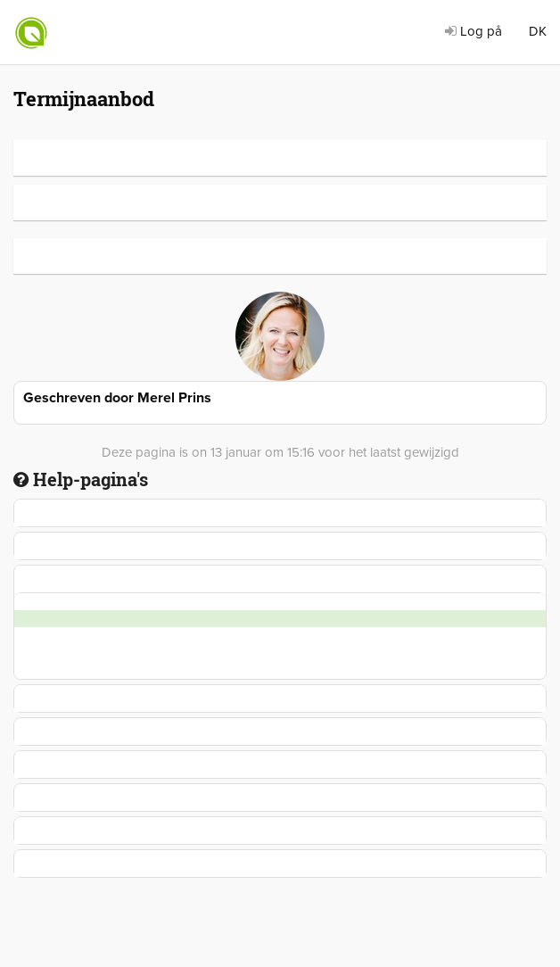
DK (538, 31)
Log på (474, 31)
